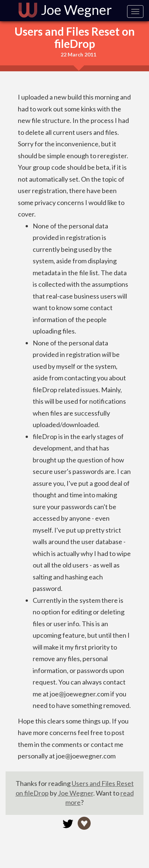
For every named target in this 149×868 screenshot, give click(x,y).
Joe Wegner (76, 793)
